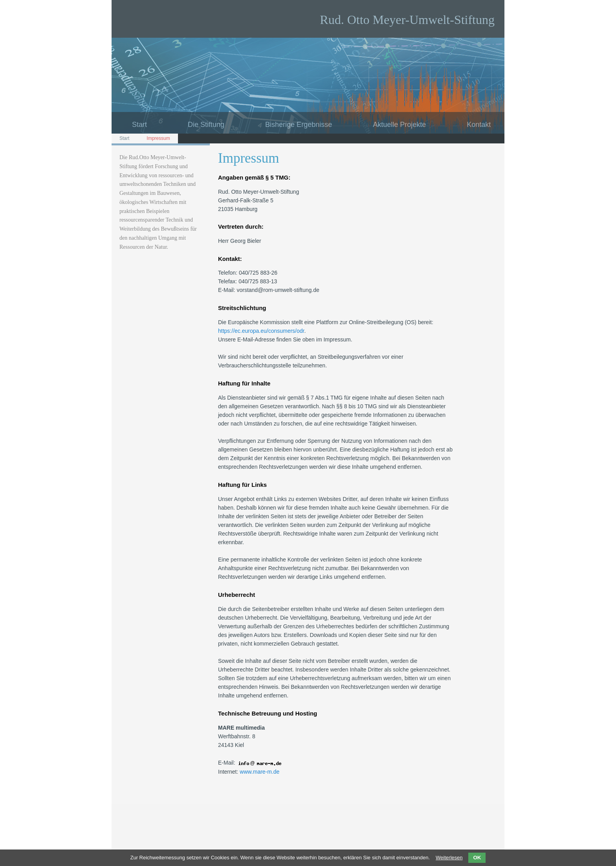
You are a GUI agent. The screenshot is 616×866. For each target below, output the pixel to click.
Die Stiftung (206, 125)
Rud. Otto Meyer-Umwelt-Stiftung (407, 20)
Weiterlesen (449, 858)
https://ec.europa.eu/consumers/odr (261, 331)
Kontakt (479, 125)
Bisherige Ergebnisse (299, 125)
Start (139, 125)
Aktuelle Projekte (399, 125)
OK (477, 858)
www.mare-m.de (259, 772)
